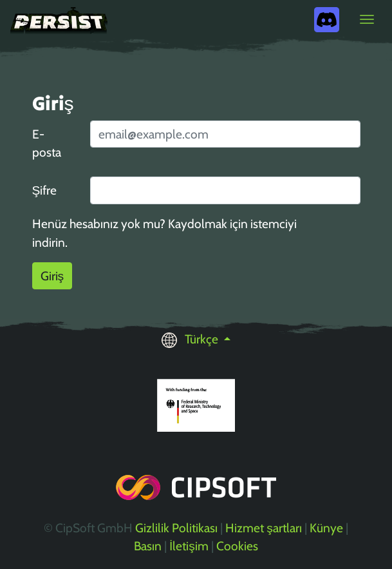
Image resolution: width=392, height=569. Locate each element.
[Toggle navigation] (367, 19)
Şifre (45, 190)
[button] (196, 339)
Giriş (52, 276)
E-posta (47, 143)
